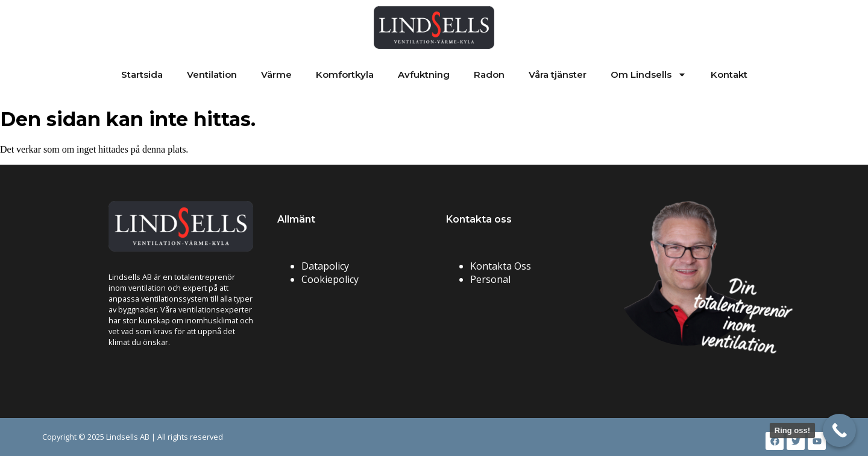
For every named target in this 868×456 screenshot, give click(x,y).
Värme (276, 74)
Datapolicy (325, 266)
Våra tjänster (558, 74)
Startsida (142, 74)
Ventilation (212, 74)
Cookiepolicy (330, 279)
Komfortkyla (345, 74)
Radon (489, 74)
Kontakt (729, 74)
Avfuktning (424, 74)
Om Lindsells (649, 74)
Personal (490, 279)
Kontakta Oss (501, 266)
